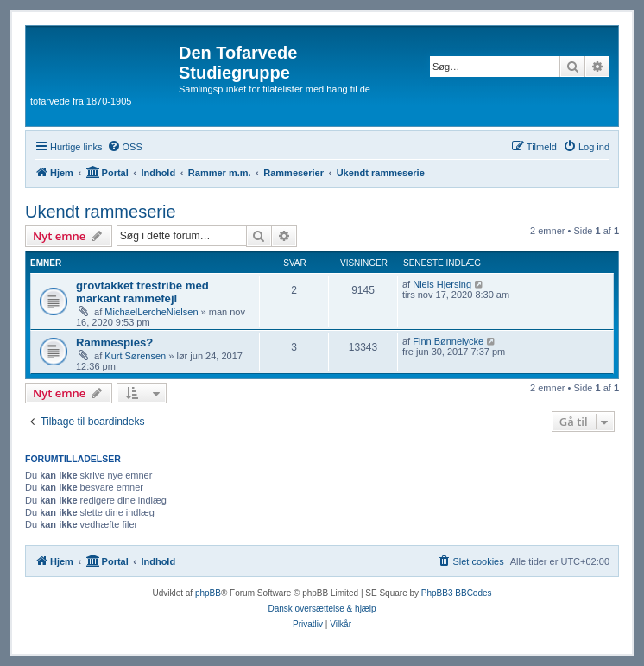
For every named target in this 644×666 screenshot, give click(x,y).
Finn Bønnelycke (448, 341)
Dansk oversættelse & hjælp (322, 609)
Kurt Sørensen (135, 356)
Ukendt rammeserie (101, 212)
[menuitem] (125, 147)
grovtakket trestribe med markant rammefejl (142, 292)
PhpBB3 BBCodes (457, 593)
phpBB (208, 593)
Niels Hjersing (442, 284)
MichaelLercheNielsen (151, 312)
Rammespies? (114, 343)
